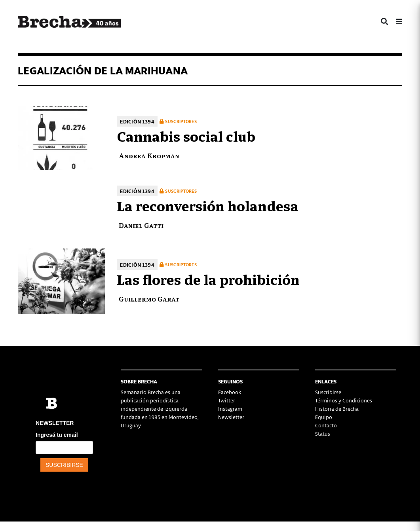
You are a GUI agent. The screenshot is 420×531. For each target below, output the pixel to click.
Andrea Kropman (149, 155)
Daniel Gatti (141, 225)
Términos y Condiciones (344, 400)
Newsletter (231, 417)
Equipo (324, 417)
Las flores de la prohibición (208, 279)
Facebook (230, 392)
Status (323, 433)
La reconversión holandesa (208, 205)
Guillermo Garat (149, 299)
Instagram (230, 409)
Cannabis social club (186, 135)
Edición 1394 (137, 121)
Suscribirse (328, 392)
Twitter (227, 400)
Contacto (326, 425)
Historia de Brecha (337, 409)
